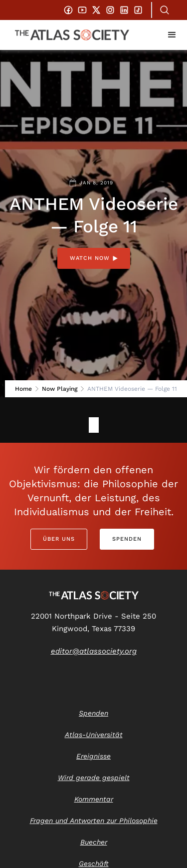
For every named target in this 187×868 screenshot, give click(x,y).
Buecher (94, 842)
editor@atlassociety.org (94, 651)
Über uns (59, 539)
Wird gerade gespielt (94, 778)
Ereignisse (93, 756)
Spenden (127, 539)
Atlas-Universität (94, 735)
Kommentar (94, 799)
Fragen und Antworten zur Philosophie (94, 821)
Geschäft (94, 864)
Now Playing (60, 389)
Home (23, 389)
